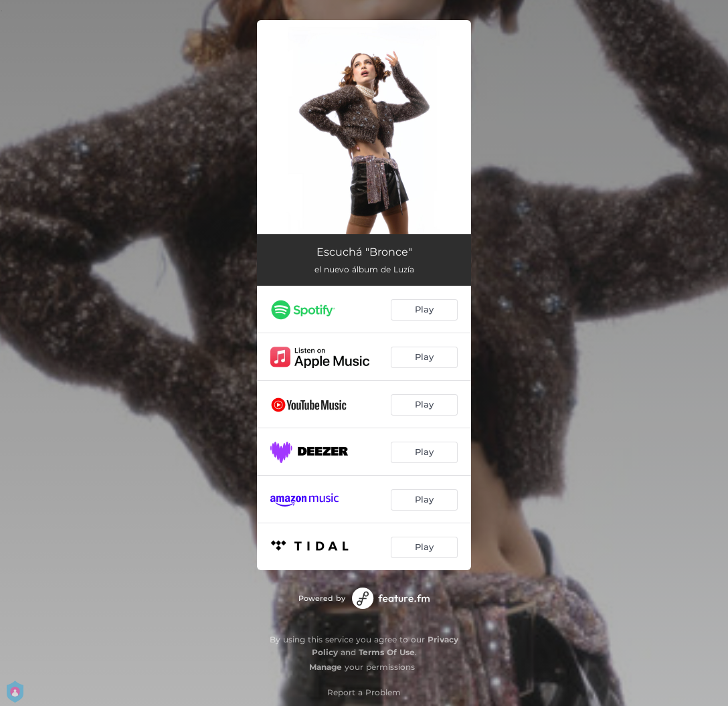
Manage (326, 667)
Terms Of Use (387, 652)
